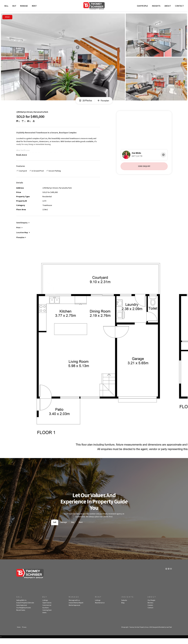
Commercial (47, 610)
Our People (142, 6)
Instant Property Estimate (25, 608)
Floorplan (103, 102)
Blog (123, 608)
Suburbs (124, 606)
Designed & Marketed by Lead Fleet (161, 632)
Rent (35, 6)
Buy (15, 6)
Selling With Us (21, 606)
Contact (179, 6)
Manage (25, 6)
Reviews (150, 608)
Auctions (46, 613)
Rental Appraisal (74, 610)
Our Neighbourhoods (24, 613)
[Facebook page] (166, 574)
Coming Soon (47, 615)
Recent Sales (21, 615)
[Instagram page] (168, 574)
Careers (150, 610)
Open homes (47, 608)
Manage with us (74, 606)
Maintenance (100, 608)
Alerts (44, 618)
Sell (7, 6)
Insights (156, 6)
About (167, 6)
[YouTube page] (171, 574)
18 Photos (85, 102)
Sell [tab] (55, 528)
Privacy (25, 632)
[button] (20, 232)
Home (19, 632)
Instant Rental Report (76, 608)
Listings (45, 606)
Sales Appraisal (22, 610)
